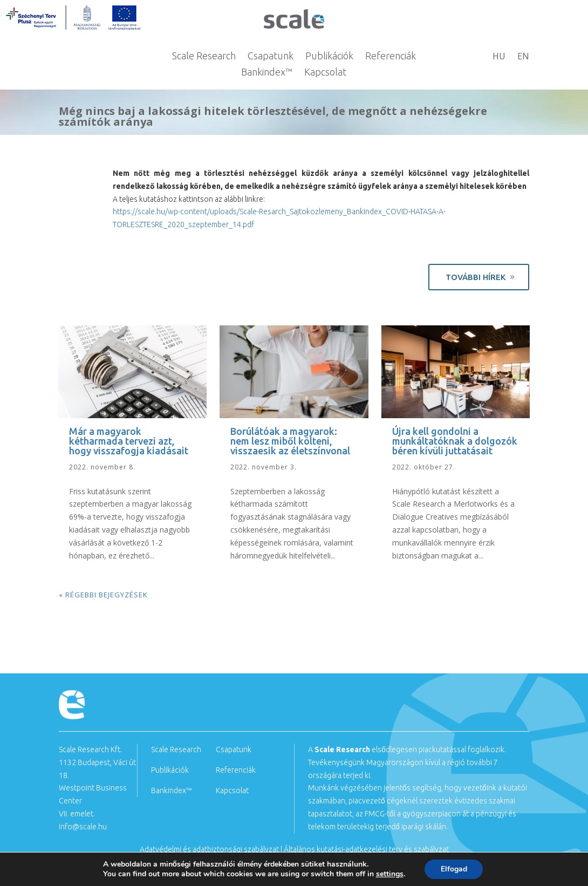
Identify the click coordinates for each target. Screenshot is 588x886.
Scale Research (204, 56)
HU (499, 57)
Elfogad (454, 869)
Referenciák (391, 56)
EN (523, 57)
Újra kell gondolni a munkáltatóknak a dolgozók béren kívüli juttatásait (455, 441)
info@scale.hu (83, 827)
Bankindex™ (267, 73)
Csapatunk (271, 56)
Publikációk (329, 56)
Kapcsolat (325, 73)
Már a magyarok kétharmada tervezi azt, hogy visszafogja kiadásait (129, 441)
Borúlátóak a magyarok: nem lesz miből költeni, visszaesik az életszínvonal (290, 441)
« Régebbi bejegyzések (103, 595)
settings (389, 874)
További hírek (476, 277)
